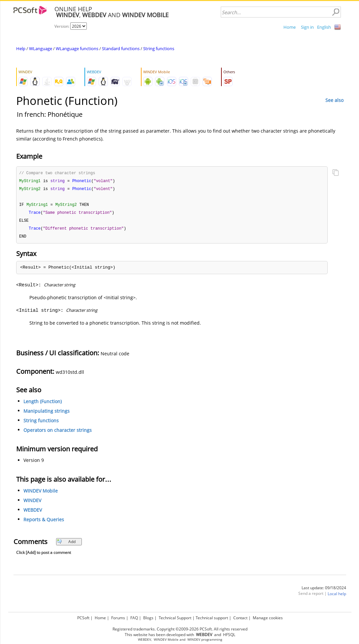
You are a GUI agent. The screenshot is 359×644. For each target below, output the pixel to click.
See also (334, 100)
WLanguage (41, 48)
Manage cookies (268, 618)
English (324, 27)
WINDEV (32, 503)
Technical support (212, 618)
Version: (62, 26)
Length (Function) (43, 404)
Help (21, 48)
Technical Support (175, 618)
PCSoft (83, 618)
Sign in (307, 27)
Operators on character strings (58, 433)
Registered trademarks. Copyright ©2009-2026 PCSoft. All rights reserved (180, 629)
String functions (159, 48)
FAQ (134, 618)
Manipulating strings (47, 414)
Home (290, 27)
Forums (118, 618)
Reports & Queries (44, 522)
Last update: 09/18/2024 (324, 590)
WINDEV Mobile (41, 493)
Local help (337, 596)
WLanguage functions (77, 48)
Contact (240, 618)
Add (66, 544)
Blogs (148, 618)
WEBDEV (33, 513)
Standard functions (121, 48)
